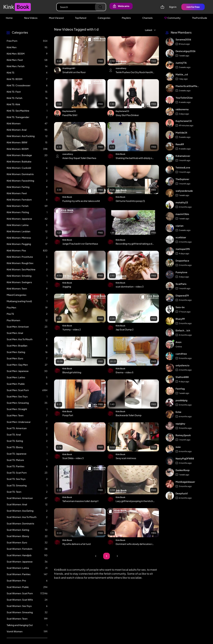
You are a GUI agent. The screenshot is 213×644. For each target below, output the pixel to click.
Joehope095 (183, 249)
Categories (104, 18)
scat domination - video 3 (130, 286)
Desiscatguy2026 (185, 51)
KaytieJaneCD (69, 111)
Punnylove (181, 272)
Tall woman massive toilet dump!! (81, 501)
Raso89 (180, 144)
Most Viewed (56, 18)
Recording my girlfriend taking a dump (135, 244)
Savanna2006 (183, 39)
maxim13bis (182, 214)
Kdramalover (183, 156)
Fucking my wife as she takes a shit (81, 201)
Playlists (126, 18)
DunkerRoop (183, 470)
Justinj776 (181, 63)
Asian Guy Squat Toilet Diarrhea (79, 158)
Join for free (193, 7)
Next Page (117, 556)
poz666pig (181, 400)
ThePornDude (200, 18)
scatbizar (181, 237)
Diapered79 (182, 295)
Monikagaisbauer (185, 482)
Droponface (182, 261)
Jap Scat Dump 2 (125, 329)
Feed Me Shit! (70, 115)
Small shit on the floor (74, 72)
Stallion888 (182, 377)
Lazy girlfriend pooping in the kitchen (135, 501)
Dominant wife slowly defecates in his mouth (135, 544)
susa (178, 447)
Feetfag (180, 389)
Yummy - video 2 (72, 329)
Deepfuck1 (182, 493)
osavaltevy (121, 68)
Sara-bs (180, 307)
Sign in (173, 7)
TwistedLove (183, 167)
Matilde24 (181, 133)
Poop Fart (68, 415)
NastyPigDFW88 (185, 458)
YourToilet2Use (184, 98)
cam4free (181, 354)
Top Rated (81, 18)
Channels (147, 18)
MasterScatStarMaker (187, 86)
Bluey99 (180, 319)
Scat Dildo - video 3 (73, 458)
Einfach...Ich (183, 330)
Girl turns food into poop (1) (130, 201)
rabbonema (182, 109)
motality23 (182, 202)
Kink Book (120, 154)
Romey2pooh (183, 435)
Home (9, 18)
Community (172, 18)
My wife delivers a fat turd (76, 544)
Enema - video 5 (125, 372)
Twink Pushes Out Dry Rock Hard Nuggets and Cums (135, 72)
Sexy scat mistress (126, 458)
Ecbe (178, 412)
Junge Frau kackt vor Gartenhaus (80, 244)
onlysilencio (182, 365)
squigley (180, 424)
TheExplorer (182, 179)
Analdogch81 (69, 68)
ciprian (179, 226)
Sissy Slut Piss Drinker (127, 115)
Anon (178, 342)
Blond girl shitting (72, 372)
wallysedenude (184, 191)
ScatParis (181, 284)
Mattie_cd (182, 74)
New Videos (31, 18)
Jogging (67, 286)
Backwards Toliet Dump (129, 415)
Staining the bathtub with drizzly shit (135, 158)
